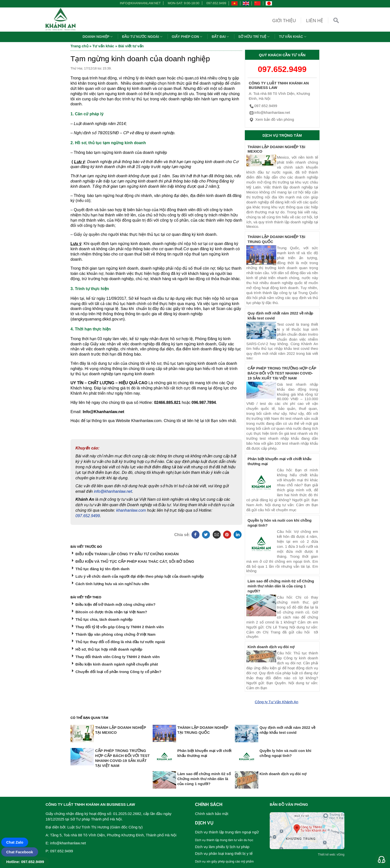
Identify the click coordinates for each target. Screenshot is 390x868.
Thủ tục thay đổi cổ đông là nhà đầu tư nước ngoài (120, 642)
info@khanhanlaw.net (139, 3)
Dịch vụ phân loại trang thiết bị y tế (224, 853)
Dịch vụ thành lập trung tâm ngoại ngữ (227, 832)
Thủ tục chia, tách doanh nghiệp (104, 619)
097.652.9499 (216, 3)
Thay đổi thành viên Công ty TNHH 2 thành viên (118, 657)
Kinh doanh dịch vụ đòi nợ (271, 647)
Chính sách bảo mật (212, 814)
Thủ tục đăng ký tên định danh (102, 569)
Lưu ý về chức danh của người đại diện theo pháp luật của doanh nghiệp (140, 576)
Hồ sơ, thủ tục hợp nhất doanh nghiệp (109, 649)
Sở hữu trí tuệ (255, 37)
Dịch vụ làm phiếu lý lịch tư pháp (222, 847)
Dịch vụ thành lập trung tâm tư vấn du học (224, 840)
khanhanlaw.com (131, 510)
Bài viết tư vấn (131, 46)
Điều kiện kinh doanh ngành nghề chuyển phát (117, 664)
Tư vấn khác (293, 37)
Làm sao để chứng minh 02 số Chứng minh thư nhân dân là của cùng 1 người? (281, 586)
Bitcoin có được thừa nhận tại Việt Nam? (111, 612)
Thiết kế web (326, 855)
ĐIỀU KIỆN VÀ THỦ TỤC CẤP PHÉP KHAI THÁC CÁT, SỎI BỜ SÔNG (135, 561)
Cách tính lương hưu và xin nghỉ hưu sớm (112, 584)
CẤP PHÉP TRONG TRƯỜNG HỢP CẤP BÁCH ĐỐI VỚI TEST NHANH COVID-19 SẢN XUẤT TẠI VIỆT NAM (282, 373)
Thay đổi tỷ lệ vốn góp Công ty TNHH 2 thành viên (120, 627)
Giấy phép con (188, 37)
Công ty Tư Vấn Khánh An (277, 702)
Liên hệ (315, 21)
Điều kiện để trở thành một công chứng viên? (115, 604)
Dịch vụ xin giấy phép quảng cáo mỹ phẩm (224, 862)
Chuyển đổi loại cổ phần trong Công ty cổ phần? (118, 672)
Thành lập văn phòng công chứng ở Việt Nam (115, 634)
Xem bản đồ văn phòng (271, 119)
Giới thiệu (284, 21)
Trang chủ (79, 46)
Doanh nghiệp (98, 37)
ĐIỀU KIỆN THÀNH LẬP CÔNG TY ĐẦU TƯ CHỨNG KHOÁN (127, 554)
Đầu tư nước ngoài (143, 37)
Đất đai (221, 37)
